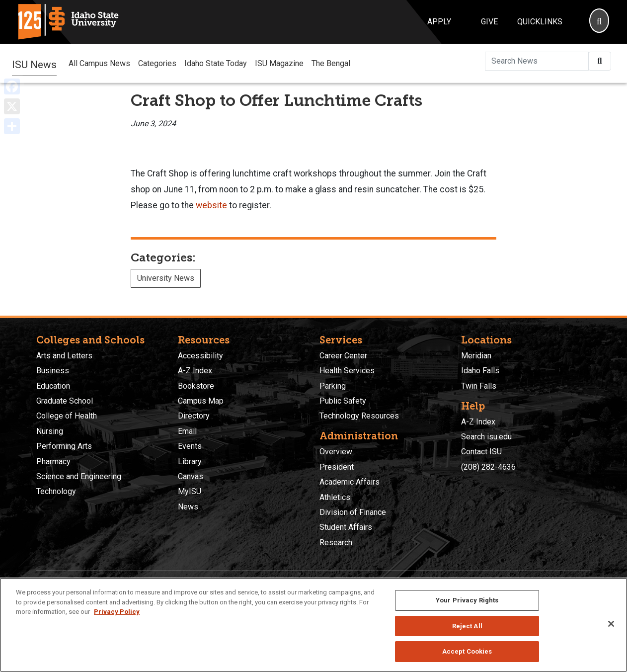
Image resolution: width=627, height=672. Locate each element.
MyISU (190, 491)
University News (166, 278)
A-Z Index (195, 371)
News (188, 507)
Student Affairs (346, 527)
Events (190, 446)
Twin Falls (479, 386)
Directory (194, 416)
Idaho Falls (480, 371)
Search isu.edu (486, 437)
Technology (56, 491)
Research (336, 543)
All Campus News (99, 63)
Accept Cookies (467, 651)
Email (187, 431)
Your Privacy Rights (467, 600)
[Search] (599, 22)
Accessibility (200, 356)
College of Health (67, 416)
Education (53, 386)
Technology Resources (359, 416)
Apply (439, 22)
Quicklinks (540, 22)
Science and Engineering (79, 476)
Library (190, 462)
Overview (336, 452)
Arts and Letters (64, 356)
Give (489, 22)
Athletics (335, 497)
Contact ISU (481, 452)
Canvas (191, 476)
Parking (333, 386)
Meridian (476, 356)
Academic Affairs (350, 482)
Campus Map (201, 401)
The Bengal (331, 63)
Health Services (347, 371)
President (337, 467)
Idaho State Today (216, 63)
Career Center (343, 356)
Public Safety (343, 401)
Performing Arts (64, 446)
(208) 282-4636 (488, 467)
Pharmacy (53, 462)
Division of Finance (353, 512)
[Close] (611, 624)
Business (53, 371)
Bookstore (196, 386)
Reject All (467, 626)
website (211, 205)
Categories (157, 63)
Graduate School (65, 401)
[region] (313, 625)
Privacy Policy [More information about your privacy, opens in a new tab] (117, 612)
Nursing (50, 431)
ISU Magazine (279, 63)
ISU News (34, 63)
